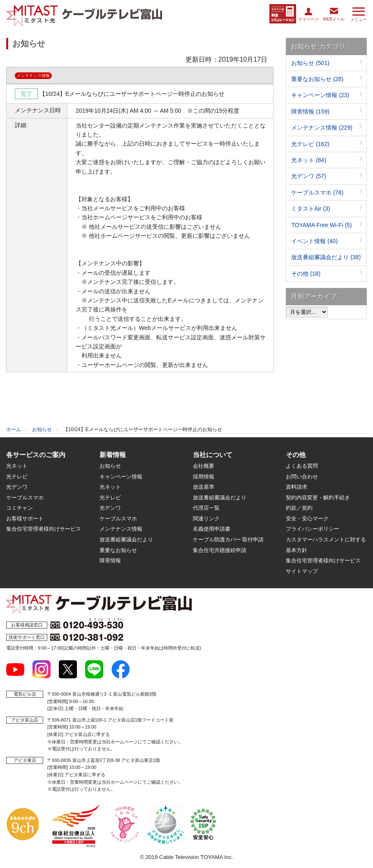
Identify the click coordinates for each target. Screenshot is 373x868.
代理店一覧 (206, 508)
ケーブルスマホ (317, 193)
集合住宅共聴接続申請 (220, 550)
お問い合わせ (302, 477)
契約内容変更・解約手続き (318, 498)
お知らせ (310, 63)
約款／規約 (299, 508)
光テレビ (310, 144)
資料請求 (297, 487)
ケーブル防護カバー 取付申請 (228, 540)
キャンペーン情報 (320, 95)
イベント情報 (314, 241)
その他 (306, 274)
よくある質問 (302, 466)
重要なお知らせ (317, 79)
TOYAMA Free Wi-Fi (321, 225)
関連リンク (206, 519)
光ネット (309, 160)
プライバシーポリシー (313, 529)
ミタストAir (310, 209)
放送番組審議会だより (326, 257)
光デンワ (309, 176)
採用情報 (204, 477)
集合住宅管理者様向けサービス (44, 529)
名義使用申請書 (212, 529)
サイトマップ (302, 571)
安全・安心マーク (307, 519)
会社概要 (204, 466)
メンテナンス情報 (322, 128)
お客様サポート (25, 519)
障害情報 (310, 111)
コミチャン (20, 508)
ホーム (14, 429)
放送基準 (204, 487)
